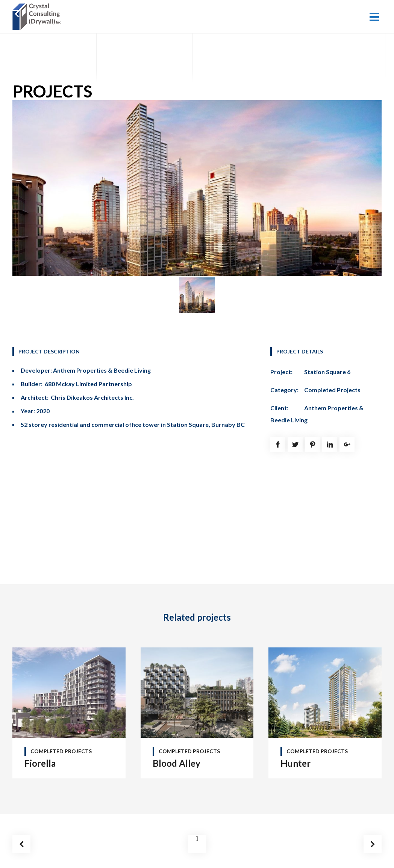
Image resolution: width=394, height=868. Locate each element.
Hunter (295, 763)
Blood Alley (177, 763)
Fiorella (40, 763)
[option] (197, 188)
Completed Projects (332, 390)
